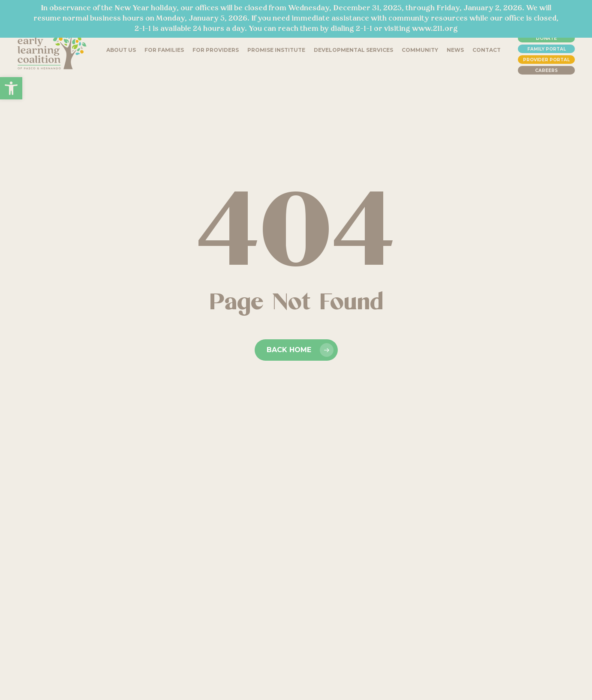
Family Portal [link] (547, 49)
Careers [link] (546, 70)
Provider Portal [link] (546, 60)
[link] (11, 88)
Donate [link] (546, 38)
